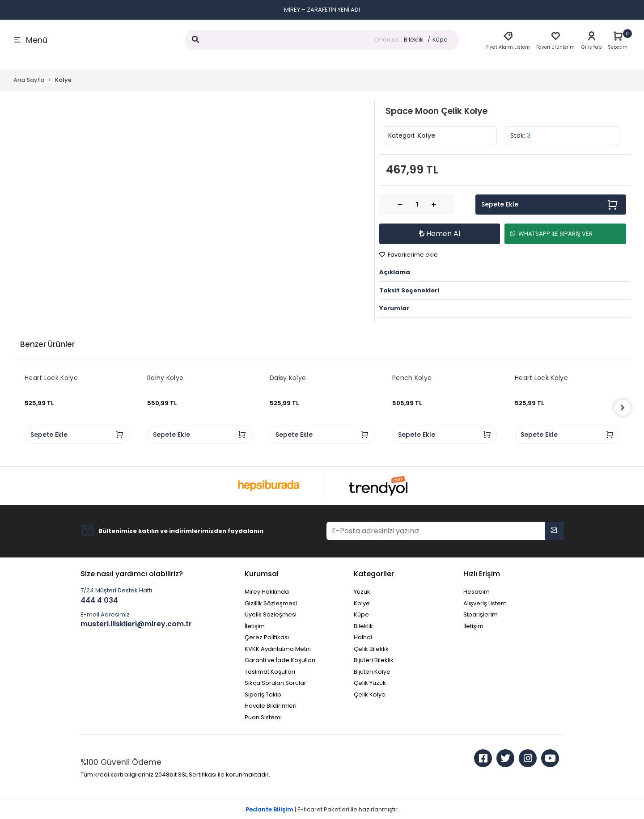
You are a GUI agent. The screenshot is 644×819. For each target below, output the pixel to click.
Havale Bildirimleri (271, 706)
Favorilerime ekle (409, 255)
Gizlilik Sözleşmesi (271, 603)
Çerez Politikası (267, 637)
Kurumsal (262, 574)
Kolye (362, 603)
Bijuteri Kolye (372, 672)
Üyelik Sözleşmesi (271, 614)
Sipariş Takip (263, 694)
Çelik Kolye (370, 694)
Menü (30, 40)
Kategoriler (374, 574)
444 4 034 (99, 600)
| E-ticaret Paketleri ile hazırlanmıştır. (322, 809)
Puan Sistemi (263, 717)
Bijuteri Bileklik (374, 660)
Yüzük (362, 592)
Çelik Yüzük (370, 683)
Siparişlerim (481, 614)
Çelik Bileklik (371, 649)
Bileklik (413, 40)
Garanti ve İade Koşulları (280, 660)
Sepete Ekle (550, 205)
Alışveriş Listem (485, 603)
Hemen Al (440, 234)
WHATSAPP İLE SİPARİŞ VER (551, 234)
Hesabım (477, 592)
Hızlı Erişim (482, 574)
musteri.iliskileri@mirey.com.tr (136, 624)
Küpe (440, 40)
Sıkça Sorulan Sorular (275, 683)
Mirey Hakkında (267, 592)
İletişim (255, 626)
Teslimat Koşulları (270, 672)
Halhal (363, 637)
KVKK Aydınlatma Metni (278, 649)
